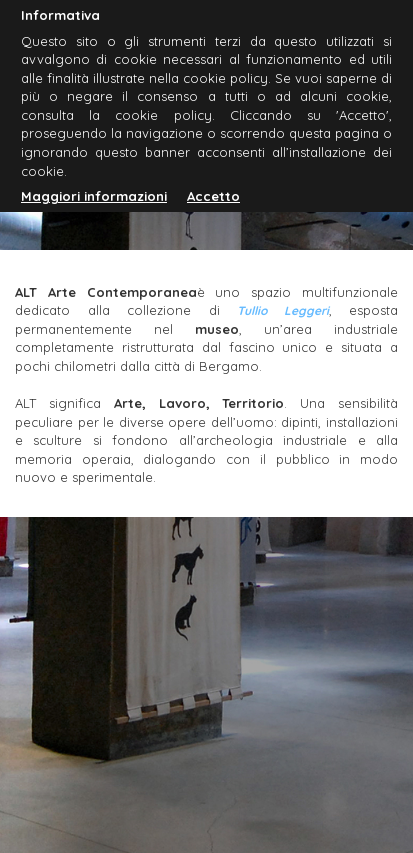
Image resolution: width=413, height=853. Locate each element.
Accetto (213, 196)
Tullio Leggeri (283, 310)
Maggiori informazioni (94, 196)
